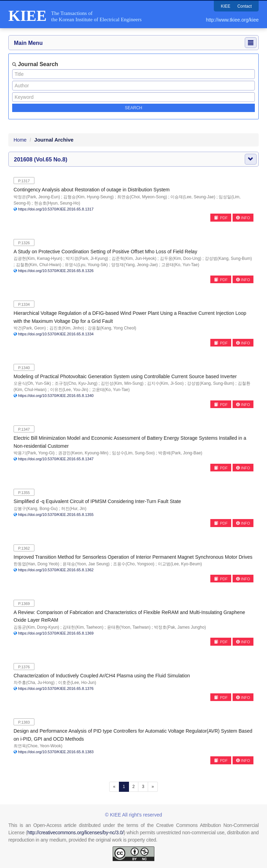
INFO (243, 218)
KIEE (225, 6)
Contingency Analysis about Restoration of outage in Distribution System (92, 190)
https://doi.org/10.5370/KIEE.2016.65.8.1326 (56, 271)
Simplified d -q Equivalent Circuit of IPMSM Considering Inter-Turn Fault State (97, 501)
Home (20, 140)
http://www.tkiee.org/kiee (232, 20)
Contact (245, 6)
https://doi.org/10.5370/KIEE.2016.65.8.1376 (56, 688)
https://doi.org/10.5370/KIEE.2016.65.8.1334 (56, 334)
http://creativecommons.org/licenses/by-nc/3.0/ (76, 833)
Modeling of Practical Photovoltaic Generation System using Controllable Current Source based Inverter (125, 376)
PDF (221, 218)
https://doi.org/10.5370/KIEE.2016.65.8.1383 (56, 752)
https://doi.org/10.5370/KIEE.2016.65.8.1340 (56, 396)
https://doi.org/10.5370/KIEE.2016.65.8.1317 (56, 209)
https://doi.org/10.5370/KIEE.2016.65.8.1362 (56, 570)
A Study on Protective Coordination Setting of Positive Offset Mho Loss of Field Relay (105, 252)
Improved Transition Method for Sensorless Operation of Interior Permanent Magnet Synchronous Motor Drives (133, 557)
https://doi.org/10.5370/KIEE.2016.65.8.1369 (56, 633)
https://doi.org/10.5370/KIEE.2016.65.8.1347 (56, 459)
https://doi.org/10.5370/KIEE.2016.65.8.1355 (56, 515)
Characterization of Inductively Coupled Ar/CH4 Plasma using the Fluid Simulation (102, 676)
